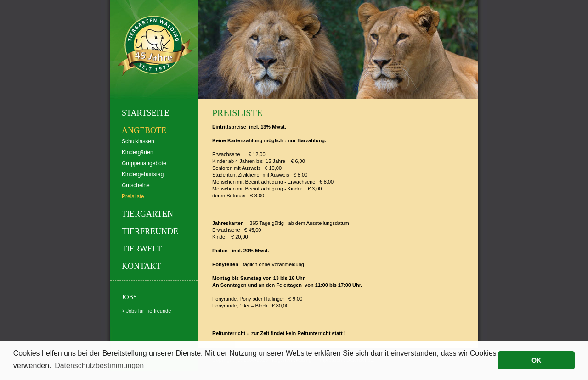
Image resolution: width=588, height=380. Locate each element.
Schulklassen (138, 141)
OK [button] (537, 360)
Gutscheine (136, 185)
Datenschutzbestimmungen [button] (99, 366)
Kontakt (141, 266)
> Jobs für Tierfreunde (146, 311)
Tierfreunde (150, 231)
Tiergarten (147, 214)
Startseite (145, 113)
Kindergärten (138, 152)
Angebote (144, 130)
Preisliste (133, 196)
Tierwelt (142, 249)
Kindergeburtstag (143, 174)
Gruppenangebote (144, 163)
